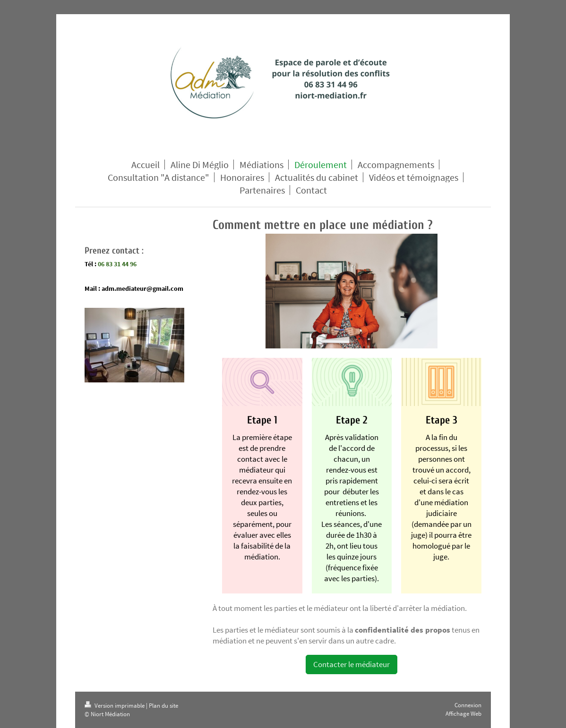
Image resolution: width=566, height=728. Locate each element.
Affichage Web (463, 714)
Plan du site (163, 706)
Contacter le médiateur (352, 664)
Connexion (468, 705)
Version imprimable (115, 706)
